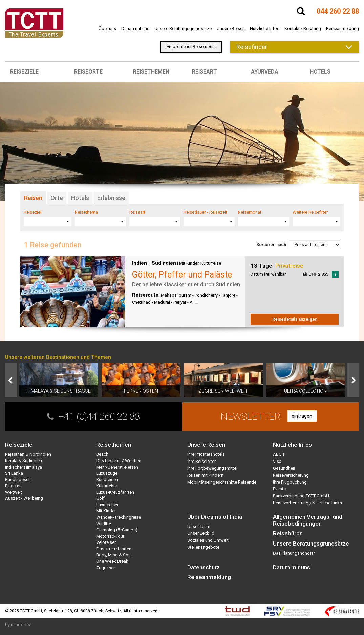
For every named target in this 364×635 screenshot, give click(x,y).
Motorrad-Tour (110, 536)
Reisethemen (151, 72)
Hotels (320, 72)
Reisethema (86, 212)
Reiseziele (24, 72)
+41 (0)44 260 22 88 (99, 417)
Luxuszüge (107, 473)
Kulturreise (211, 263)
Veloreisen (106, 542)
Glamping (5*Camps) (117, 530)
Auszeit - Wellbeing (24, 498)
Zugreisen (106, 568)
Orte (57, 198)
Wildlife (104, 524)
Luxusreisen (108, 505)
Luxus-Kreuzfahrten (115, 492)
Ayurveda (265, 72)
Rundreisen (107, 480)
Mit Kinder (189, 263)
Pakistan (13, 486)
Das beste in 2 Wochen (119, 461)
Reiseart (205, 72)
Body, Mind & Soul (114, 555)
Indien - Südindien (154, 263)
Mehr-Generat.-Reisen (117, 467)
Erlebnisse (111, 198)
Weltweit (14, 492)
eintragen (302, 416)
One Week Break (112, 561)
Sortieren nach (271, 244)
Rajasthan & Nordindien (28, 454)
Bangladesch (18, 480)
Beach (102, 454)
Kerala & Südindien (24, 461)
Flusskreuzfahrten (114, 549)
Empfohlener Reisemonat (191, 47)
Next (353, 380)
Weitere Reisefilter (310, 212)
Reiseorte (88, 72)
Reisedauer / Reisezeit (205, 212)
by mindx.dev (18, 625)
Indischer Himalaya (24, 467)
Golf (100, 498)
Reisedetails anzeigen (295, 319)
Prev (11, 380)
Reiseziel (33, 212)
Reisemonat (250, 212)
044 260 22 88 (338, 11)
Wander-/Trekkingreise (119, 517)
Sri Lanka (14, 473)
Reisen (33, 198)
